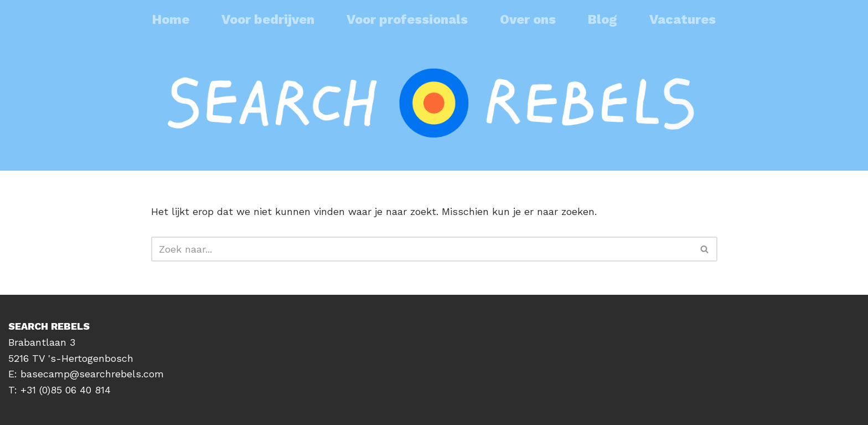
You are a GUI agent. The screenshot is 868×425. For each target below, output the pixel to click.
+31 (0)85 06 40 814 (66, 390)
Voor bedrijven (268, 19)
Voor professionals (407, 19)
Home (171, 19)
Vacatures (683, 19)
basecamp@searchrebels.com (92, 374)
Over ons (528, 19)
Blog (603, 19)
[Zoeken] (422, 249)
